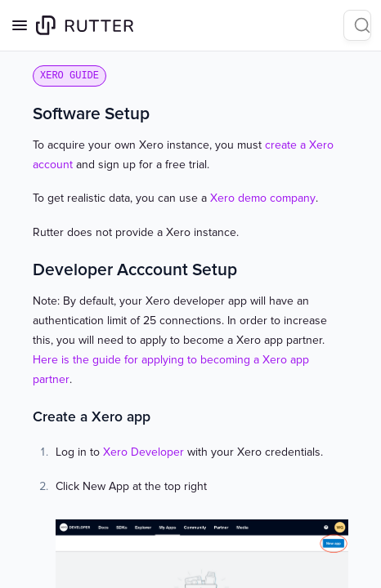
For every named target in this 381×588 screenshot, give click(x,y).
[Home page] (85, 25)
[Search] (357, 25)
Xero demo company (263, 198)
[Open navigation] (20, 25)
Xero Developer (143, 452)
